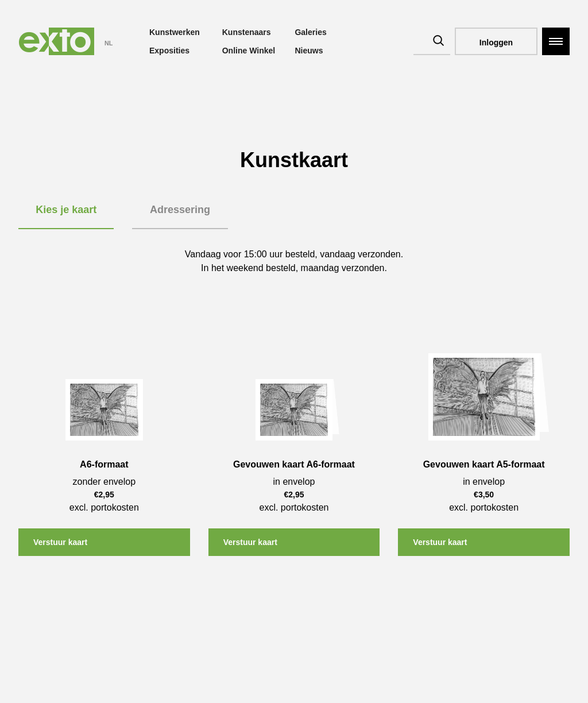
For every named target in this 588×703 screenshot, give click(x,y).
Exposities (169, 51)
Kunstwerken (175, 32)
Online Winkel (249, 51)
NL (109, 43)
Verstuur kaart (60, 542)
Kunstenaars (247, 32)
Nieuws (309, 51)
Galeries (310, 32)
